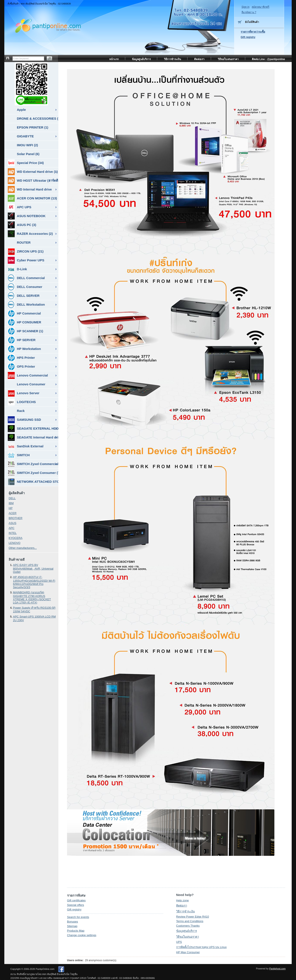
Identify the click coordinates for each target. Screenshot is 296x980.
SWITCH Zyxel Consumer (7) (33, 473)
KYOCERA (16, 538)
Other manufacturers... (23, 548)
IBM (11, 503)
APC (12, 528)
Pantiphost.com (277, 969)
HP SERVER (22, 340)
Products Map (76, 931)
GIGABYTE (25, 136)
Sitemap (72, 926)
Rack (21, 411)
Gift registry (74, 909)
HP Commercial (24, 313)
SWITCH (19, 455)
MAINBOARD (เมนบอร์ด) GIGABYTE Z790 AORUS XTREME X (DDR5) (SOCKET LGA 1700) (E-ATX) (32, 597)
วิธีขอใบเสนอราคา (188, 937)
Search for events (78, 917)
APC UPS (20, 207)
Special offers (76, 905)
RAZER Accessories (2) (30, 234)
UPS (179, 942)
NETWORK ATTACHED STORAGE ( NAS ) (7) (33, 482)
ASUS (12, 523)
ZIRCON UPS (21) (26, 251)
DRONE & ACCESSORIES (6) (38, 118)
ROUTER (24, 242)
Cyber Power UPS (26, 260)
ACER (13, 513)
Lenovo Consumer (31, 384)
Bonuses (73, 922)
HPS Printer (21, 358)
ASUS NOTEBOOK (27, 216)
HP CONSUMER (24, 322)
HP (11, 508)
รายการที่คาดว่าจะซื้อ (253, 32)
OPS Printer (21, 367)
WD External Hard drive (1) (33, 172)
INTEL (13, 533)
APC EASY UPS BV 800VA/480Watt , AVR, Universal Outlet (33, 568)
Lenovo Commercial (28, 375)
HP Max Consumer (188, 952)
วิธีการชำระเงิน (186, 911)
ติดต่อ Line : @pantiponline (268, 59)
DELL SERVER (24, 296)
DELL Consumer (25, 287)
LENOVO (14, 543)
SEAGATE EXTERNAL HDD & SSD (33, 429)
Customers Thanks (188, 926)
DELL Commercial (26, 278)
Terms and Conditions (190, 921)
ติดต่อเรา (182, 906)
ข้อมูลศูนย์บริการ (187, 931)
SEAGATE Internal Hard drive (33, 437)
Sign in (246, 7)
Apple (21, 110)
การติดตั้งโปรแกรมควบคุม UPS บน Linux (202, 947)
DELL (12, 498)
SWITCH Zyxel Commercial (33, 464)
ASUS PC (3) (22, 225)
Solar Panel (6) (28, 154)
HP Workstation (24, 349)
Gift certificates (76, 900)
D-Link (17, 269)
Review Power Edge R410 (193, 917)
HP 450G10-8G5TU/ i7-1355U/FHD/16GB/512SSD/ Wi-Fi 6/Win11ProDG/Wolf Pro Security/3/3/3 (34, 582)
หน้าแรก (114, 59)
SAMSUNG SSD (24, 420)
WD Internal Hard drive (30, 189)
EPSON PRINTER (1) (33, 127)
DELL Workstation (26, 305)
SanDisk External (26, 446)
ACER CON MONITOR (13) (32, 198)
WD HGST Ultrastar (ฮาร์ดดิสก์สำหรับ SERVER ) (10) (33, 181)
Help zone (183, 900)
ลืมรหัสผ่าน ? (249, 12)
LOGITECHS (22, 402)
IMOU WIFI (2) (27, 145)
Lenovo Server (24, 393)
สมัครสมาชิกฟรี (260, 7)
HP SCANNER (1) (25, 331)
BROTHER (16, 518)
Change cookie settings (82, 935)
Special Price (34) (26, 163)
